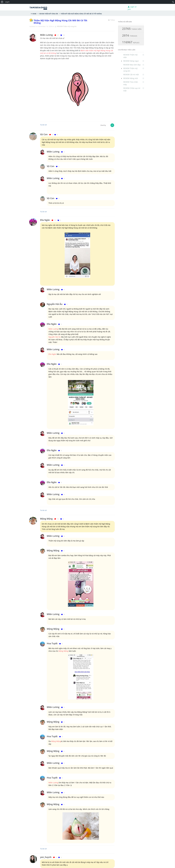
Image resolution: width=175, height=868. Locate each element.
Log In (7, 2)
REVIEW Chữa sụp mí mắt (134, 89)
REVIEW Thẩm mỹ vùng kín (49, 13)
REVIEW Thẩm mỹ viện (134, 56)
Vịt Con (44, 134)
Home (34, 13)
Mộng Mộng (46, 519)
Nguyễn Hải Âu (55, 304)
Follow (112, 20)
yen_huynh (46, 857)
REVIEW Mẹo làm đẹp (134, 65)
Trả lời (43, 125)
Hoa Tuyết (52, 643)
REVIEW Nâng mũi (134, 78)
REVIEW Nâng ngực (134, 61)
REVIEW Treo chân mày (134, 83)
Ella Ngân (45, 220)
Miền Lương (53, 152)
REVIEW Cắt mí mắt (134, 75)
